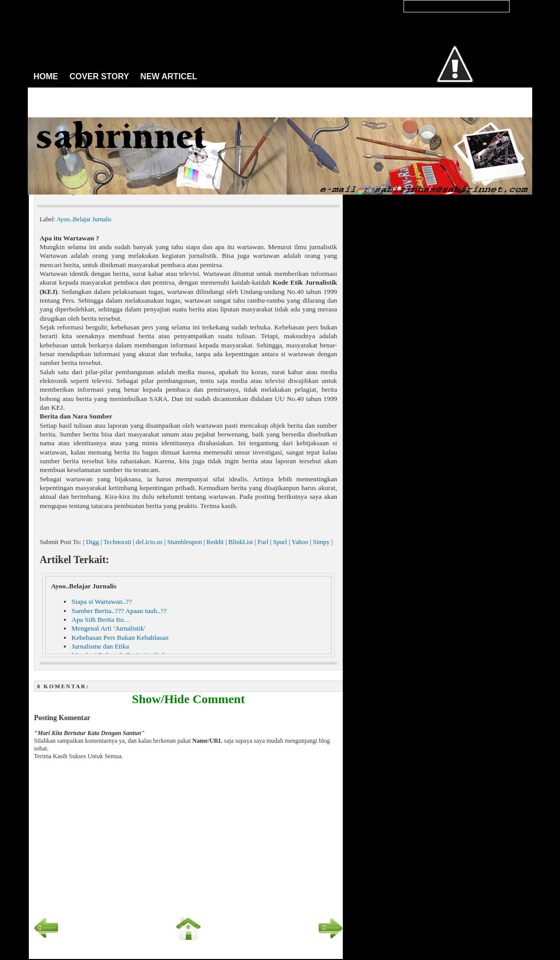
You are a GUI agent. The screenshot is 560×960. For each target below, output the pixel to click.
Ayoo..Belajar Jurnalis (84, 219)
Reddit (215, 542)
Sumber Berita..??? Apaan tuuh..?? (119, 611)
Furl (263, 542)
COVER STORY (99, 76)
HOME (46, 76)
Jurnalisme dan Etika (100, 646)
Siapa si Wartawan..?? (102, 601)
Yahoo (300, 542)
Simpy (321, 542)
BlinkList (241, 542)
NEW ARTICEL (169, 76)
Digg (92, 542)
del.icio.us (149, 542)
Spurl (280, 542)
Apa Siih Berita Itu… (101, 619)
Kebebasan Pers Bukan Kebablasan (120, 638)
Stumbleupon (185, 542)
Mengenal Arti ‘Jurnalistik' (108, 628)
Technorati (117, 542)
